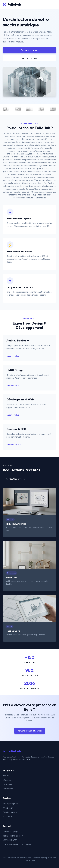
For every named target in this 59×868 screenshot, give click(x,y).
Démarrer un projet (30, 50)
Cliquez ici (36, 192)
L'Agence (7, 780)
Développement (10, 812)
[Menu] (54, 4)
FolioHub (12, 4)
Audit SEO (7, 816)
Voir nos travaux (29, 58)
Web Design (8, 808)
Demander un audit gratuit (30, 731)
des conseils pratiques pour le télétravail (20, 145)
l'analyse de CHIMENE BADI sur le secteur (31, 157)
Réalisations (8, 789)
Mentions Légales (39, 858)
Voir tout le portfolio (15, 479)
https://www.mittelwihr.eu (40, 180)
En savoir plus (13, 356)
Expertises (7, 784)
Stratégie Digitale (10, 804)
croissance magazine (15, 168)
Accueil (6, 776)
